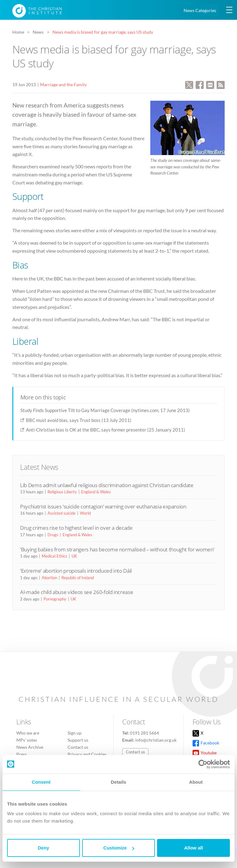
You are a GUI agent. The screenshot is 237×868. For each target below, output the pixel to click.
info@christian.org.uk (156, 740)
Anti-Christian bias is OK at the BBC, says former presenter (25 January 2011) (106, 430)
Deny (43, 848)
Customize (119, 848)
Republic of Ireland (78, 578)
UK (74, 556)
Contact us (78, 747)
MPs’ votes (27, 740)
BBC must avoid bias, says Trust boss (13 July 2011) (79, 420)
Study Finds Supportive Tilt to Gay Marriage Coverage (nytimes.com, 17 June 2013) (105, 410)
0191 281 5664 (144, 733)
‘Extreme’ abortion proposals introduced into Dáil (76, 571)
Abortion (49, 578)
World (85, 513)
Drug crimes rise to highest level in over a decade (76, 528)
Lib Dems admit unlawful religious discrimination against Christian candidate (107, 485)
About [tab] (196, 782)
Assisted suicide (62, 513)
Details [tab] (118, 782)
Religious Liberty (62, 492)
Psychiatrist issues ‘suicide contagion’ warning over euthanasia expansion (103, 506)
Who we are (28, 733)
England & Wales (96, 492)
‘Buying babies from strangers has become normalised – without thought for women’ (117, 549)
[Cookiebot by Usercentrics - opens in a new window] (203, 764)
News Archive (30, 747)
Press (22, 754)
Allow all (194, 848)
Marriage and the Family (63, 84)
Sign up (75, 733)
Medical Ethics (54, 556)
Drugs (53, 535)
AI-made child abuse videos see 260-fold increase (77, 592)
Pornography (55, 599)
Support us (78, 740)
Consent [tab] (41, 782)
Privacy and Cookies (87, 754)
